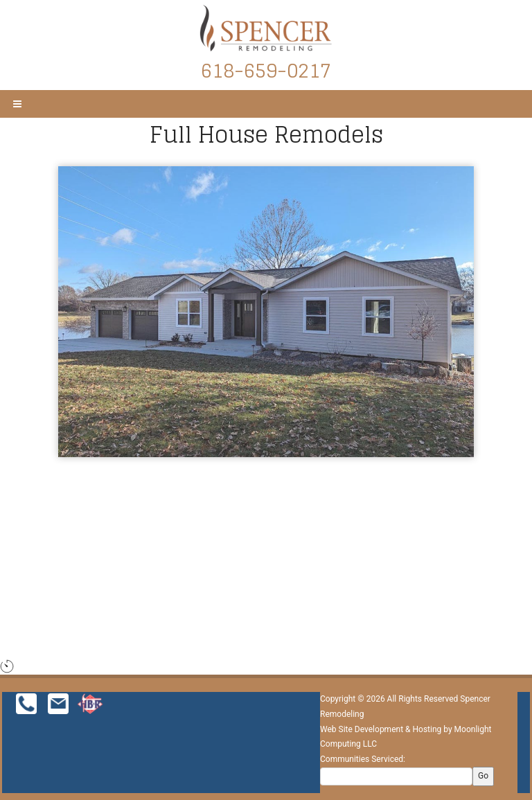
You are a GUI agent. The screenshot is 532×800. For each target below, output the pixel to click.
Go (483, 776)
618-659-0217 (266, 71)
